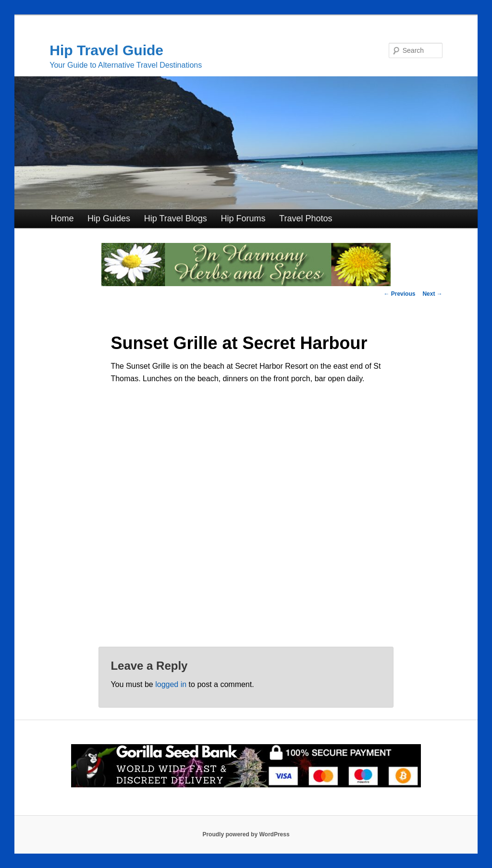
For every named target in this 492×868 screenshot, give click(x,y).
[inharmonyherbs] (246, 283)
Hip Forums (243, 218)
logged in (171, 684)
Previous (399, 294)
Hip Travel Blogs (176, 218)
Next (432, 294)
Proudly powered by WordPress (246, 834)
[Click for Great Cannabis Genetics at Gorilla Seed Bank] (246, 785)
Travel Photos (306, 218)
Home (62, 218)
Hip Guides (109, 218)
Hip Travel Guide (106, 50)
